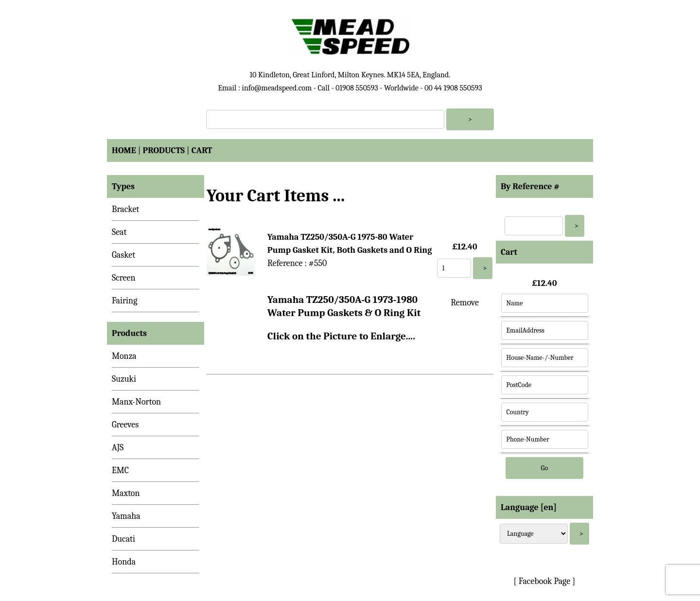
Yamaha (126, 516)
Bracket (125, 209)
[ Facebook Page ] (545, 581)
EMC (120, 470)
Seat (119, 232)
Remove (465, 303)
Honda (124, 562)
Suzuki (124, 379)
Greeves (125, 425)
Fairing (124, 301)
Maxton (126, 493)
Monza (124, 356)
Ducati (123, 539)
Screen (124, 278)
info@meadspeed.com (277, 88)
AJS (118, 448)
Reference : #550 (297, 263)
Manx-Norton (136, 402)
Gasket (123, 255)
